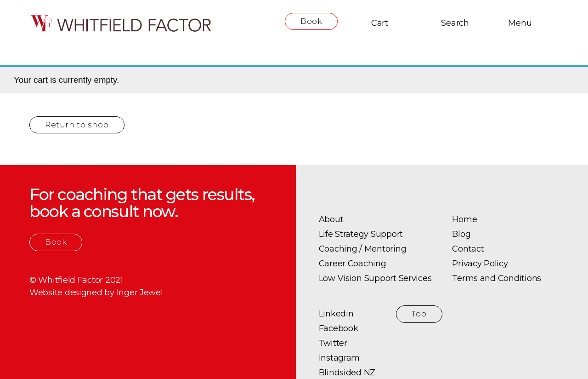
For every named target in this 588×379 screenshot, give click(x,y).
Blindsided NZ (347, 373)
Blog (461, 234)
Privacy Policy (480, 264)
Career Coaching (353, 264)
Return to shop (77, 125)
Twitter (333, 343)
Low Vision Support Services (375, 278)
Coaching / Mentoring (363, 249)
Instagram (339, 358)
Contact (468, 249)
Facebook (339, 328)
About (331, 219)
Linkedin (336, 314)
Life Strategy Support (361, 234)
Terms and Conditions (497, 278)
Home (464, 219)
